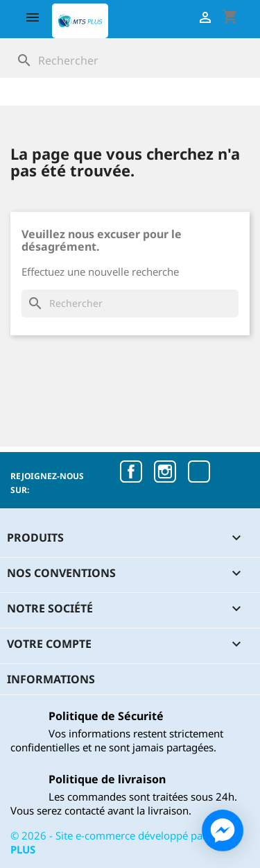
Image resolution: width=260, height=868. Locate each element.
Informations (51, 679)
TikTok (199, 471)
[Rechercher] (130, 60)
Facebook (131, 471)
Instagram (165, 471)
